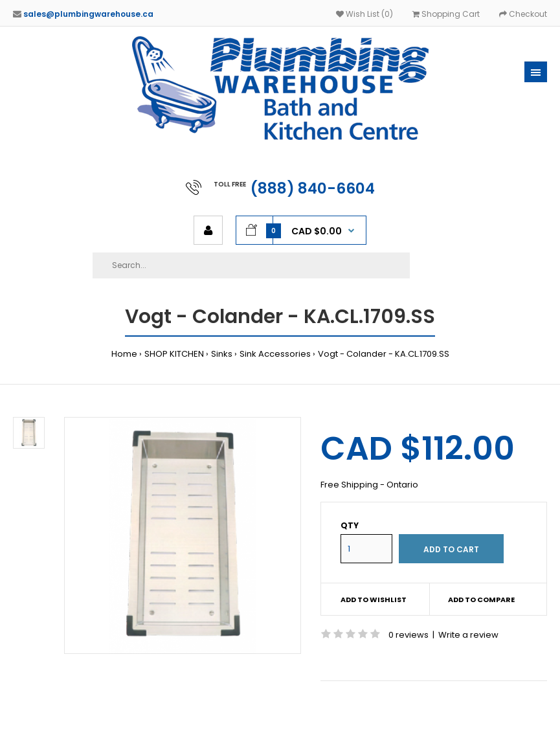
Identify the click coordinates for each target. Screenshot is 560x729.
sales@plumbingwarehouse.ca (88, 14)
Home (124, 354)
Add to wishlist (374, 600)
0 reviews (409, 635)
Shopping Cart (446, 14)
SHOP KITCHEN (174, 354)
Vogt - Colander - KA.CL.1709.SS (384, 354)
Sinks (222, 354)
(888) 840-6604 (313, 188)
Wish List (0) (364, 14)
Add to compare (481, 600)
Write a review (468, 635)
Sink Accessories (275, 354)
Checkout (523, 14)
